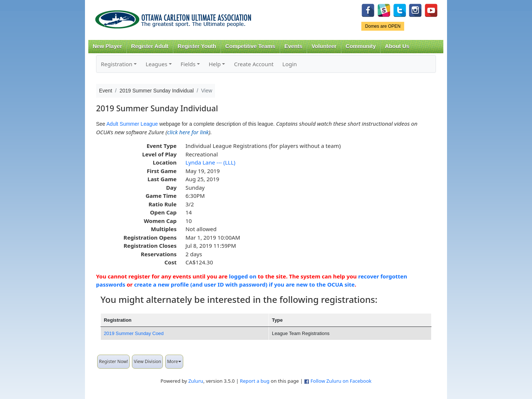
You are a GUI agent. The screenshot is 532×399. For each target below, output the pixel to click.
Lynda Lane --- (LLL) (210, 162)
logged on (243, 276)
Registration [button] (117, 64)
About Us (397, 46)
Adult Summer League (132, 124)
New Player (107, 46)
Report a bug (255, 381)
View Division (147, 361)
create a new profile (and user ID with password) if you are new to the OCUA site (244, 284)
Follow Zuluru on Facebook (341, 381)
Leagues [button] (156, 64)
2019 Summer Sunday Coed (134, 333)
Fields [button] (188, 64)
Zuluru (196, 381)
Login (289, 64)
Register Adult (150, 46)
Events (294, 46)
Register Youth (197, 46)
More (174, 361)
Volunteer (324, 46)
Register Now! (113, 361)
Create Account (254, 64)
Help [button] (215, 64)
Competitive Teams (250, 46)
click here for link (188, 132)
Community (361, 46)
